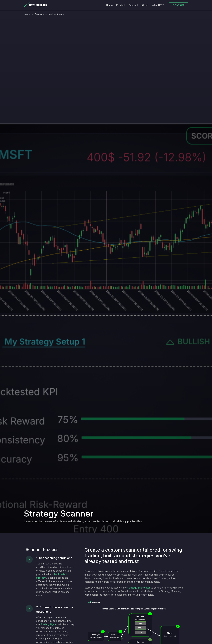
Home (109, 5)
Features (39, 14)
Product (121, 5)
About (145, 5)
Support (133, 5)
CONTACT (179, 5)
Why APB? (158, 5)
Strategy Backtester (139, 588)
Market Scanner (57, 14)
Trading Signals (49, 624)
